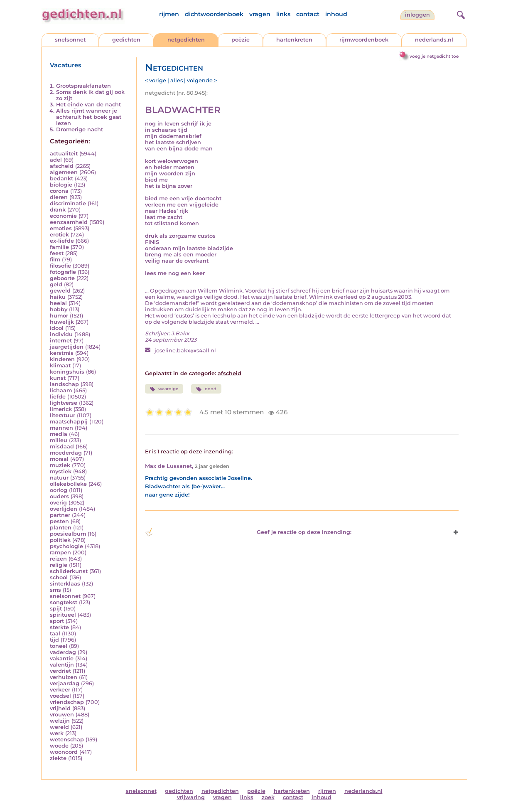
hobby (59, 309)
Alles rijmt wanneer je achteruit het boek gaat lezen (89, 117)
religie (59, 565)
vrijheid (60, 708)
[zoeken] (460, 14)
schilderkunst (69, 571)
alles (177, 80)
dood (206, 389)
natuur (59, 478)
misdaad (62, 447)
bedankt (61, 178)
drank (58, 210)
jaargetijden (67, 347)
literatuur (63, 415)
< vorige (156, 80)
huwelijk (62, 322)
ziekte (58, 758)
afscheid (62, 166)
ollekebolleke (68, 484)
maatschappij (69, 422)
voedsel (60, 696)
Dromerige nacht (80, 129)
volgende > (202, 80)
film (55, 260)
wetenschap (67, 739)
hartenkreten (294, 40)
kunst (58, 378)
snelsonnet (70, 40)
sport (57, 621)
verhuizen (64, 677)
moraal (59, 459)
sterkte (59, 627)
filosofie (60, 266)
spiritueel (63, 615)
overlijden (64, 509)
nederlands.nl (434, 40)
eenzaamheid (69, 222)
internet (61, 341)
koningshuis (67, 372)
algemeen (64, 172)
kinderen (62, 359)
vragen (260, 14)
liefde (58, 397)
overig (58, 503)
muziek (60, 465)
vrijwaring (191, 797)
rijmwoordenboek (364, 40)
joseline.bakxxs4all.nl (185, 351)
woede (59, 746)
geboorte (62, 278)
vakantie (62, 658)
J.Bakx (180, 333)
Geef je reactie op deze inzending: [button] (248, 532)
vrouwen (62, 715)
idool (57, 328)
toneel (59, 646)
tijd (54, 640)
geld (56, 284)
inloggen (417, 15)
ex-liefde (62, 241)
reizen (58, 559)
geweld (60, 291)
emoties (61, 228)
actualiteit (64, 154)
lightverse (64, 403)
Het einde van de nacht (88, 105)
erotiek (59, 235)
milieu (59, 440)
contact (308, 14)
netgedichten (186, 40)
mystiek (61, 471)
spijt (56, 609)
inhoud (336, 14)
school (59, 577)
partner (60, 515)
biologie (61, 185)
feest (57, 253)
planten (61, 528)
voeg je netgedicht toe (434, 56)
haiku (58, 297)
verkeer (60, 690)
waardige (164, 389)
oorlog (59, 490)
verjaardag (65, 683)
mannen (61, 428)
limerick (61, 409)
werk (57, 733)
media (59, 434)
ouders (59, 496)
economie (63, 216)
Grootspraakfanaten (83, 86)
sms (55, 590)
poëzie (241, 40)
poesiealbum (68, 534)
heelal (58, 303)
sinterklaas (65, 584)
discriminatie (68, 203)
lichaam (61, 390)
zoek (268, 797)
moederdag (66, 453)
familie (59, 247)
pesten (59, 521)
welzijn (60, 721)
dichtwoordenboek (214, 14)
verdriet (60, 671)
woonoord (64, 752)
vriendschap (67, 702)
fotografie (63, 272)
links (283, 14)
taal (55, 634)
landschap (64, 384)
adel (56, 160)
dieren (59, 197)
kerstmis (62, 353)
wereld (59, 727)
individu (61, 334)
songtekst (64, 602)
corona (59, 191)
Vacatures (66, 65)
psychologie (66, 546)
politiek (60, 540)
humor (59, 316)
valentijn (62, 665)
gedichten (126, 40)
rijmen (169, 14)
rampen (60, 552)
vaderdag (63, 652)
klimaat (60, 365)
